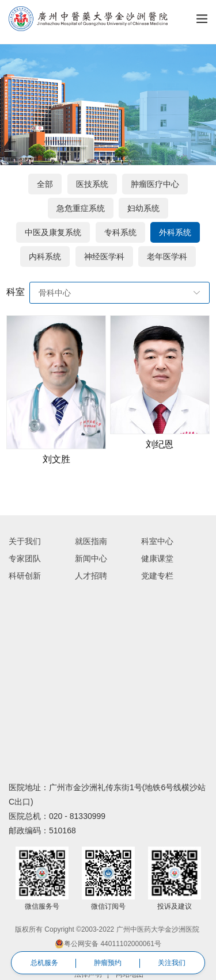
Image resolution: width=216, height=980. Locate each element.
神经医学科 (104, 257)
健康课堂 (157, 558)
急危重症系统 (81, 208)
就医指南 (91, 541)
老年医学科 (167, 257)
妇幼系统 (143, 208)
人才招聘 (91, 576)
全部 (45, 184)
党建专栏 (157, 576)
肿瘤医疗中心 (155, 184)
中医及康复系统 (53, 232)
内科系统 (45, 257)
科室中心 (157, 541)
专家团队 (25, 558)
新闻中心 (91, 558)
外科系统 (175, 232)
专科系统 (120, 232)
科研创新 (25, 576)
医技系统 (92, 184)
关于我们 (25, 541)
